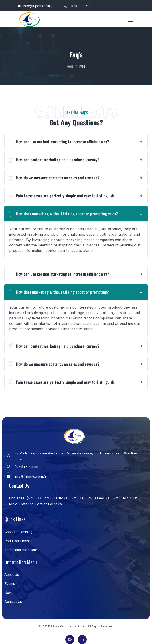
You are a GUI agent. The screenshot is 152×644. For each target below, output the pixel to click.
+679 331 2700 (78, 6)
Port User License (19, 541)
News (9, 593)
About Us (12, 575)
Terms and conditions (21, 550)
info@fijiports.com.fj (35, 6)
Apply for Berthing (18, 532)
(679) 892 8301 (21, 467)
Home (70, 66)
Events (10, 584)
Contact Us (13, 602)
